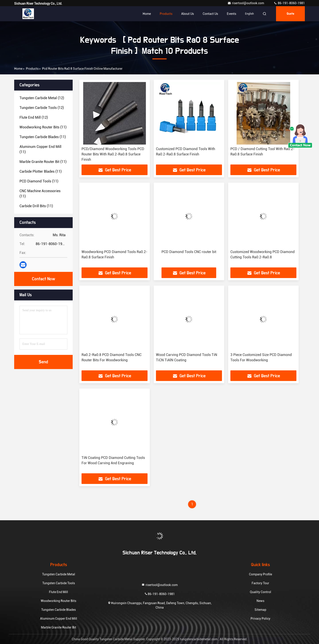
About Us (188, 14)
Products (166, 14)
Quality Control (261, 592)
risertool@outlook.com (246, 3)
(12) (42, 98)
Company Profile (261, 574)
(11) (43, 127)
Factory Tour (260, 583)
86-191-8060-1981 (289, 3)
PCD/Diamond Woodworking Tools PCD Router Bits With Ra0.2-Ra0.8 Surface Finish (113, 154)
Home (147, 14)
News (260, 601)
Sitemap (260, 610)
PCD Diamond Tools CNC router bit (189, 252)
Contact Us (210, 14)
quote (290, 14)
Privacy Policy (260, 619)
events (231, 14)
